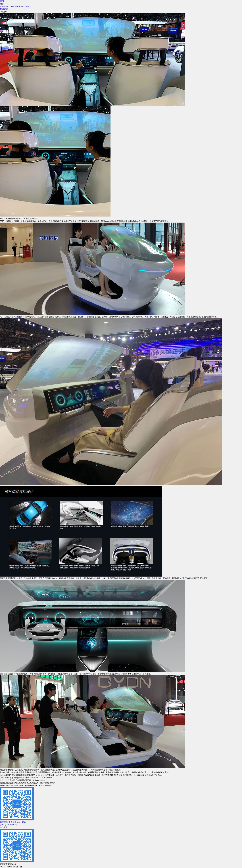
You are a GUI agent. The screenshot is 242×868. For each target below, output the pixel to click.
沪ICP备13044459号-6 (9, 825)
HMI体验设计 (26, 6)
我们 (2, 9)
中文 (2, 12)
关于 (15, 822)
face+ (19, 822)
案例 (2, 1)
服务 (11, 822)
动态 (6, 9)
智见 (24, 822)
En (6, 12)
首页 (2, 822)
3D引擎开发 (15, 6)
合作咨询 (4, 827)
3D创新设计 (5, 6)
